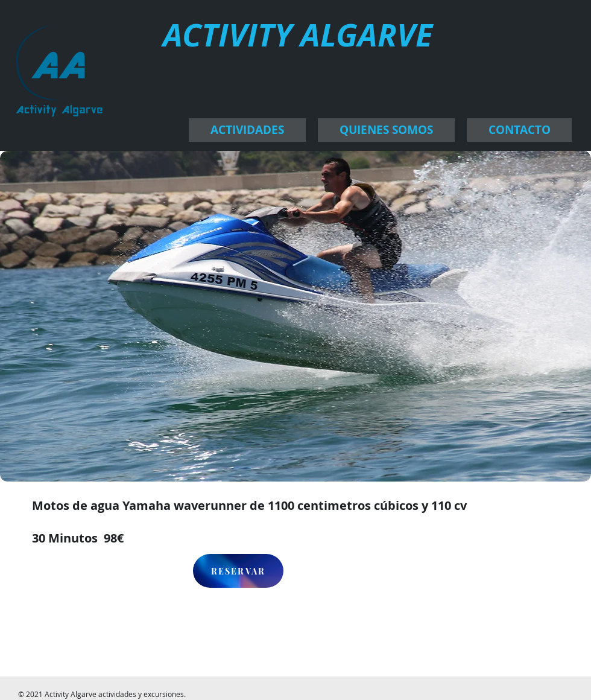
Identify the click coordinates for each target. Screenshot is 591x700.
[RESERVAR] (238, 571)
